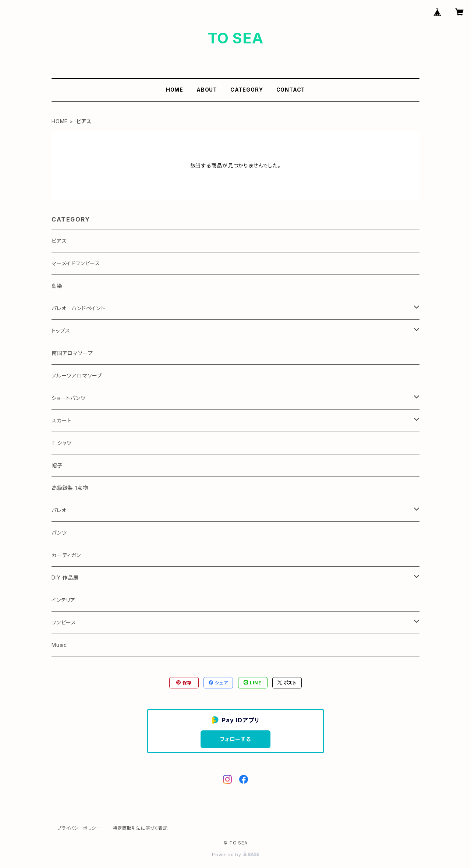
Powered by (235, 855)
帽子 (57, 465)
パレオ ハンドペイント (78, 308)
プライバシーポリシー (79, 828)
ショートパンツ (69, 398)
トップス (61, 331)
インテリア (63, 600)
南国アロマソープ (72, 353)
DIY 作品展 (65, 578)
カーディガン (66, 555)
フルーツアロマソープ (77, 375)
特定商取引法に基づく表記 (140, 828)
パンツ (59, 533)
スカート (61, 420)
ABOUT (207, 90)
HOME (175, 90)
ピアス (59, 241)
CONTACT (291, 90)
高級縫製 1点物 (70, 488)
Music (59, 645)
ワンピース (64, 622)
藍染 (57, 286)
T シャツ (62, 443)
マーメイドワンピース (76, 263)
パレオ (59, 510)
